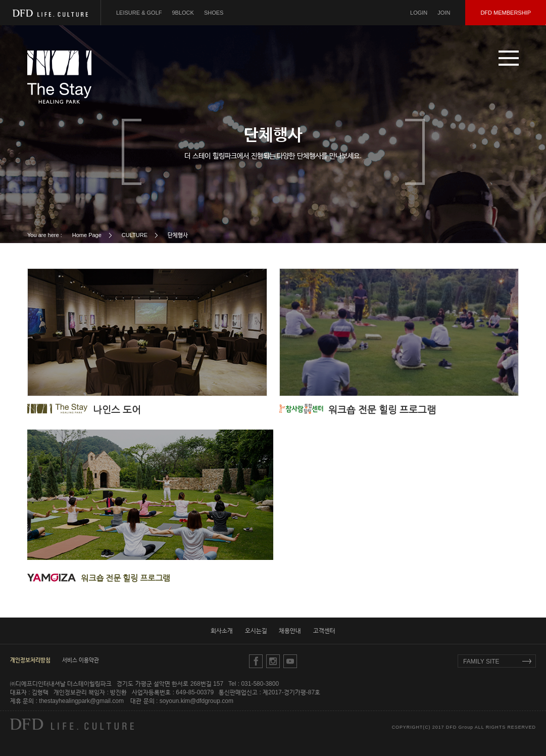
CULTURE (135, 235)
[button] (509, 58)
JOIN (444, 13)
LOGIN (419, 13)
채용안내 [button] (290, 631)
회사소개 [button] (222, 631)
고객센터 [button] (324, 631)
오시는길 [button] (256, 631)
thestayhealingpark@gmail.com (81, 701)
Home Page (87, 235)
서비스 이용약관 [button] (81, 660)
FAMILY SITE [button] (481, 661)
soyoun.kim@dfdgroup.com (196, 701)
